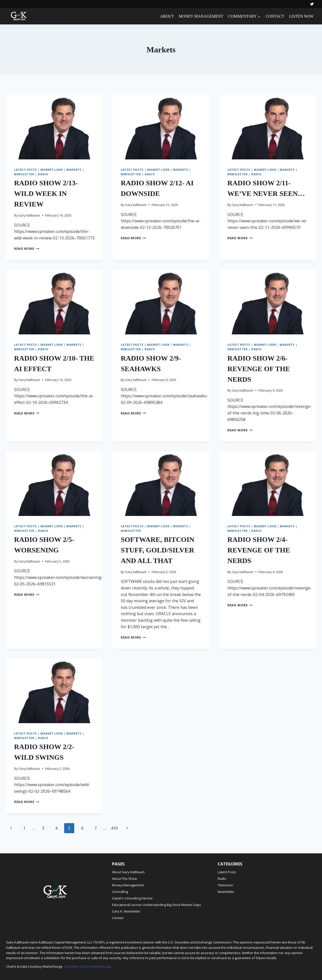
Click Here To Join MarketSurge (87, 966)
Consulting (120, 892)
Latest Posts (26, 170)
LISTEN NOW (301, 16)
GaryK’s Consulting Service (132, 898)
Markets (74, 170)
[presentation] (54, 127)
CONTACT (275, 16)
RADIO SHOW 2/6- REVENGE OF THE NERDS (259, 369)
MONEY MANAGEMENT (201, 16)
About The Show (124, 879)
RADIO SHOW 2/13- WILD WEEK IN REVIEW (46, 194)
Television (225, 885)
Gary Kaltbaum (29, 215)
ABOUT (167, 16)
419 (114, 828)
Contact (118, 918)
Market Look (52, 170)
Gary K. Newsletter (126, 911)
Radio (43, 174)
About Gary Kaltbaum (128, 872)
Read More (27, 249)
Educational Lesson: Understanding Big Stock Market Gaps (156, 905)
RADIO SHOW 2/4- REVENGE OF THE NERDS (259, 550)
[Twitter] (312, 4)
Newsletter (24, 174)
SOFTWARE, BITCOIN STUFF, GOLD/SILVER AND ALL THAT (158, 550)
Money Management (128, 885)
